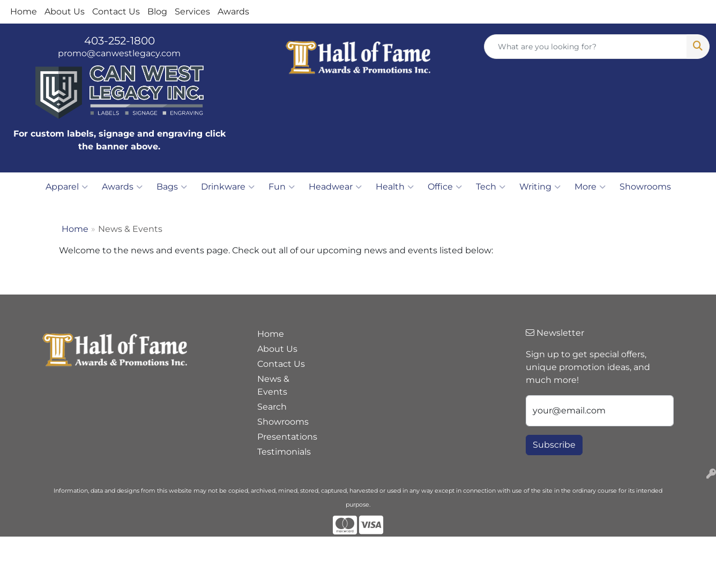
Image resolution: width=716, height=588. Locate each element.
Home (24, 12)
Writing (540, 187)
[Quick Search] (586, 47)
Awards (233, 12)
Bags (172, 187)
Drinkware (228, 187)
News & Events (273, 385)
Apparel (67, 187)
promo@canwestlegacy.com (119, 53)
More (590, 187)
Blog (157, 12)
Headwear (335, 187)
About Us (65, 12)
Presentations (284, 437)
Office (445, 187)
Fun (282, 187)
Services (192, 12)
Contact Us (116, 12)
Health (395, 187)
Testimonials (284, 452)
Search (272, 407)
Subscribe (554, 445)
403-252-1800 (120, 41)
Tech (491, 187)
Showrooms (645, 187)
